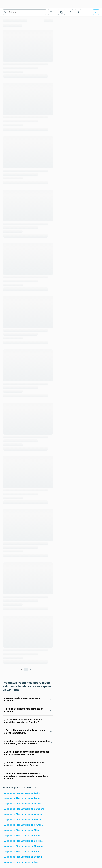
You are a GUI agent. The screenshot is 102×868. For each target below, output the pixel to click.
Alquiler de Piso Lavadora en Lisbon (23, 793)
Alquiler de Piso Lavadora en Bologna (23, 841)
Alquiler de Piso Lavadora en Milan (22, 830)
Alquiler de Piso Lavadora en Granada (23, 825)
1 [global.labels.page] (26, 670)
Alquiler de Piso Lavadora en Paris (22, 862)
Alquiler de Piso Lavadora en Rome (22, 836)
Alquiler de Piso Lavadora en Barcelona (24, 809)
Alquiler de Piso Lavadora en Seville (23, 820)
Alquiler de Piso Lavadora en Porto (22, 798)
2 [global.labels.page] (30, 670)
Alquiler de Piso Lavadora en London (23, 857)
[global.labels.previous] (22, 670)
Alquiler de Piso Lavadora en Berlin (22, 851)
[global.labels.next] (34, 670)
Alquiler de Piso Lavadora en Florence (24, 846)
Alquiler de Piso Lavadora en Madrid (23, 804)
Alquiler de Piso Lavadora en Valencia (23, 814)
